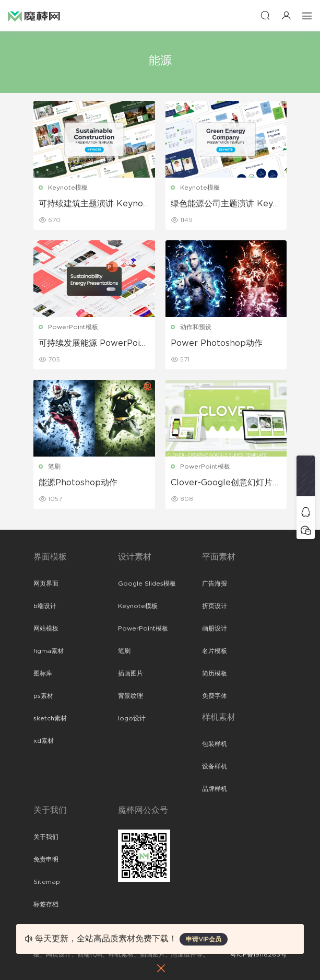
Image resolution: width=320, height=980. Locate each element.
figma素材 (49, 651)
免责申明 (46, 859)
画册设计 (215, 628)
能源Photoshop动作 (78, 483)
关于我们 (46, 837)
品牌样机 (215, 789)
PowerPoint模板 (73, 327)
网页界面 (46, 584)
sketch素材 (50, 718)
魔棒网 (34, 16)
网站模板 (46, 628)
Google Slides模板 (147, 584)
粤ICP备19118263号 (258, 954)
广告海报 (215, 584)
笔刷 (54, 466)
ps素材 (43, 696)
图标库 (43, 673)
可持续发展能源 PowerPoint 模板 (94, 344)
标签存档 (46, 904)
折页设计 (215, 606)
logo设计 (132, 718)
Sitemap (47, 882)
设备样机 (215, 766)
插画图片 (131, 673)
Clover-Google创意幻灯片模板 (226, 483)
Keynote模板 (68, 188)
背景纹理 (131, 696)
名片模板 (215, 651)
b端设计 (45, 606)
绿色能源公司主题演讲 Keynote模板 (224, 204)
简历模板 (215, 673)
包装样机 (215, 744)
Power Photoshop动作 (217, 343)
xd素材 (44, 741)
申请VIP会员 (204, 939)
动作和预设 (196, 327)
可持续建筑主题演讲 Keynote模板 (93, 204)
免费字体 (215, 696)
